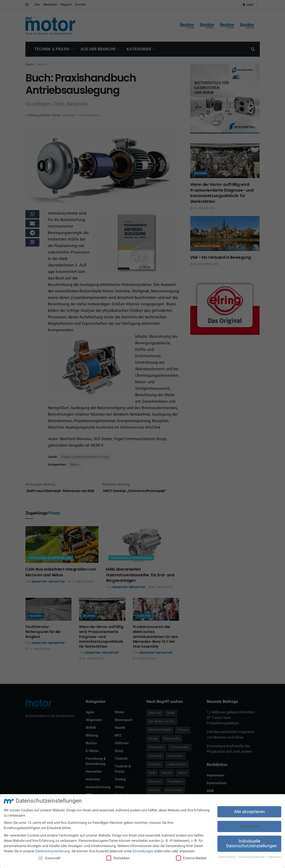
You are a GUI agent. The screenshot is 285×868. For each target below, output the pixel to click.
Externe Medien (191, 858)
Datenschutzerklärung (53, 851)
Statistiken (118, 858)
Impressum (274, 857)
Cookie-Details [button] (227, 857)
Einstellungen (143, 851)
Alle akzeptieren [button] (249, 812)
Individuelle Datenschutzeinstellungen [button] (251, 844)
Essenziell (49, 858)
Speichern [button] (249, 826)
